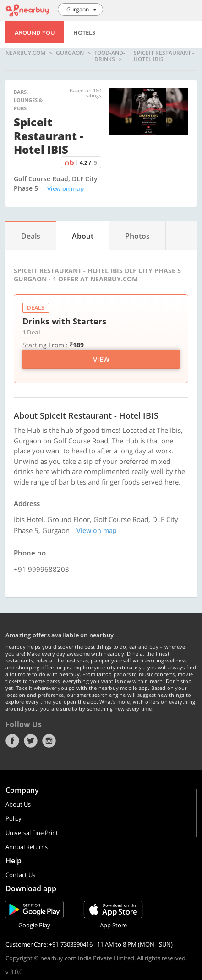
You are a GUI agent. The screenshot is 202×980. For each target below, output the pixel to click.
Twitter (31, 741)
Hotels (84, 32)
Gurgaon (70, 53)
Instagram (49, 741)
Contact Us (20, 875)
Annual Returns (27, 847)
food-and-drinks (110, 56)
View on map (66, 188)
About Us (18, 804)
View (101, 359)
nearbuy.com (25, 53)
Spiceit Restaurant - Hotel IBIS (164, 56)
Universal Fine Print (32, 833)
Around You (35, 32)
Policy (14, 818)
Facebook (12, 741)
